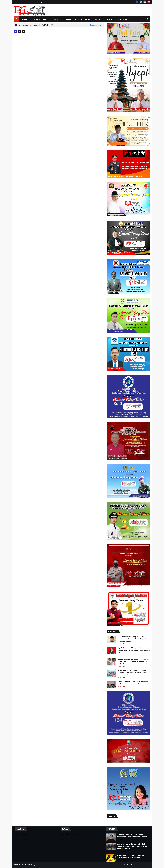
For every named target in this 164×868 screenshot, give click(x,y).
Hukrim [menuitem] (55, 19)
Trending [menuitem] (25, 19)
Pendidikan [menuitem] (66, 19)
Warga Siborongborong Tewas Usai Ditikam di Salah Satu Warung (131, 856)
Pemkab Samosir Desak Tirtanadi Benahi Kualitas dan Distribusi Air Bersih (133, 683)
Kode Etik (32, 2)
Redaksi (24, 2)
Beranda (16, 2)
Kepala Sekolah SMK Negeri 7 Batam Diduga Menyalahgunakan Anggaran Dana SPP (134, 650)
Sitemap (40, 2)
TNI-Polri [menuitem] (78, 19)
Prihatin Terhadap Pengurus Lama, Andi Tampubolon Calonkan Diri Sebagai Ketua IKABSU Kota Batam (133, 639)
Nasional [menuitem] (36, 19)
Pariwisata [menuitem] (110, 19)
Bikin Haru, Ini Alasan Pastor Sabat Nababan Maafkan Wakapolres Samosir (132, 835)
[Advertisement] (109, 10)
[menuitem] (16, 19)
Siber (46, 2)
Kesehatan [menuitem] (98, 19)
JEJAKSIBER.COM (25, 865)
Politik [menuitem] (46, 19)
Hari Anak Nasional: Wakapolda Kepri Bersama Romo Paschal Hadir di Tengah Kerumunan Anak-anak (133, 673)
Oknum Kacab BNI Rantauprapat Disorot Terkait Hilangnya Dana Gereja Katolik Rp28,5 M (133, 661)
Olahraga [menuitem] (122, 19)
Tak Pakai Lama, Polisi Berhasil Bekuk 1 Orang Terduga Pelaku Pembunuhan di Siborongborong (132, 846)
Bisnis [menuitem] (88, 19)
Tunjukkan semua (96, 25)
